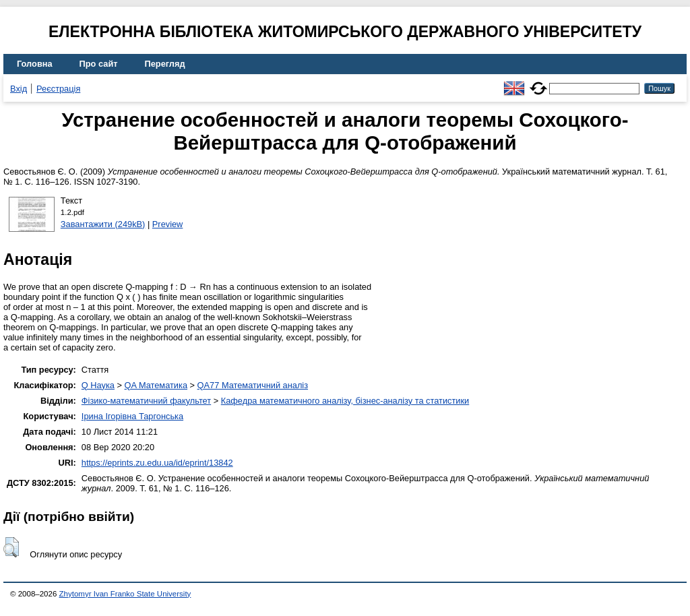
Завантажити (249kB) (103, 224)
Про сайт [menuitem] (99, 64)
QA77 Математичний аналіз (253, 385)
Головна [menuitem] (35, 64)
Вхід (19, 89)
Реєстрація (58, 89)
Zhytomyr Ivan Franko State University (125, 594)
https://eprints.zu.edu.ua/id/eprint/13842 (157, 463)
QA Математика (156, 385)
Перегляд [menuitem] (165, 64)
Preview (168, 224)
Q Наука (98, 385)
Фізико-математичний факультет (146, 401)
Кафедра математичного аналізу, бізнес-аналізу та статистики (345, 401)
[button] (11, 547)
